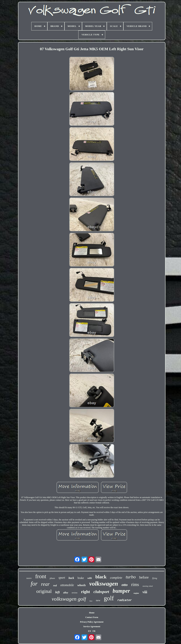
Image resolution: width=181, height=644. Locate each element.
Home (92, 613)
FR (94, 631)
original (44, 591)
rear (45, 584)
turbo (131, 577)
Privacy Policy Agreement (92, 622)
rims (135, 584)
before (144, 577)
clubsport (101, 592)
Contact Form (92, 617)
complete (116, 578)
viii (145, 592)
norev (29, 578)
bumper (121, 591)
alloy (66, 593)
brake (81, 578)
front (41, 576)
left (57, 592)
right (85, 592)
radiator (125, 600)
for (34, 584)
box (91, 601)
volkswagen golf (69, 599)
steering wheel (148, 586)
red (55, 585)
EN (90, 631)
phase (52, 578)
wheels (82, 585)
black (101, 577)
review (75, 593)
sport (62, 578)
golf (109, 598)
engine (136, 593)
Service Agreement (92, 626)
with (90, 578)
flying (155, 578)
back (71, 578)
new (98, 600)
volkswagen (104, 584)
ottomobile (67, 585)
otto (125, 585)
